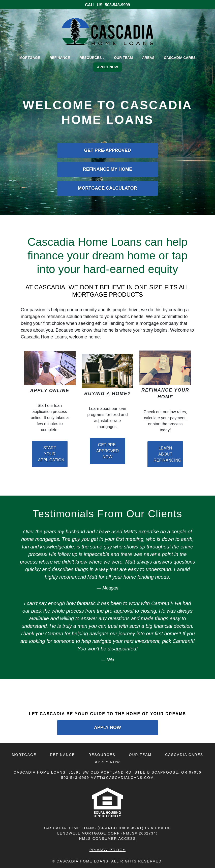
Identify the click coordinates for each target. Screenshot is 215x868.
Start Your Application (51, 454)
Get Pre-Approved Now (108, 451)
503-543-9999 (117, 5)
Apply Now (108, 67)
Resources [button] (91, 58)
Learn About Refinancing (167, 454)
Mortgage (30, 58)
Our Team (123, 58)
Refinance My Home (108, 169)
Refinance (60, 58)
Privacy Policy (108, 850)
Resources (102, 755)
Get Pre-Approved (107, 150)
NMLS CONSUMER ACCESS (108, 839)
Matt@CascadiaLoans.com (122, 778)
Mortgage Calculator (107, 188)
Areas (148, 58)
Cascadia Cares (180, 58)
